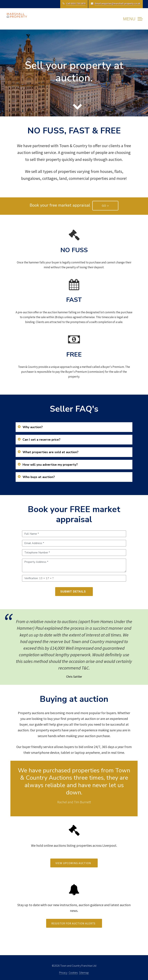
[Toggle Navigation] (132, 19)
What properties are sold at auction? (50, 452)
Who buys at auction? (39, 477)
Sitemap (84, 973)
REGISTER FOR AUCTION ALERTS (75, 923)
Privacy (63, 973)
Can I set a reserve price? (41, 440)
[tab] (74, 427)
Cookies (73, 973)
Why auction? (33, 427)
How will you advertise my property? (50, 465)
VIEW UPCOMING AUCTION (75, 863)
